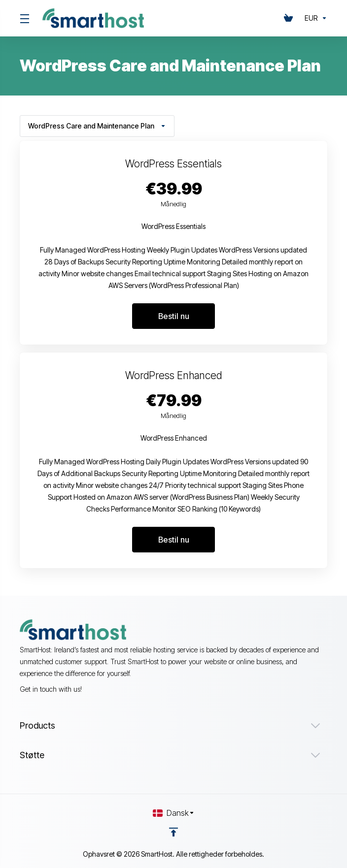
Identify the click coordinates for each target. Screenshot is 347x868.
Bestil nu (174, 316)
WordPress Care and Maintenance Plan (97, 126)
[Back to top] (173, 832)
